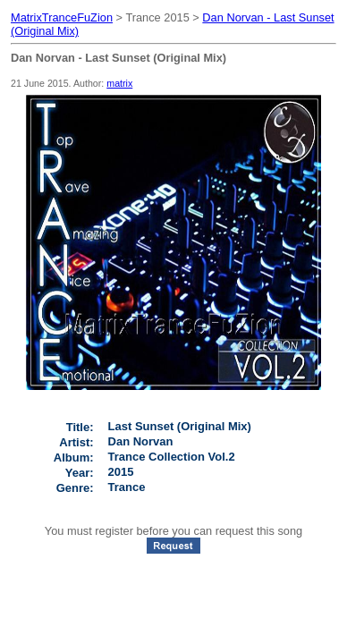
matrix (119, 83)
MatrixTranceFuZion (62, 17)
